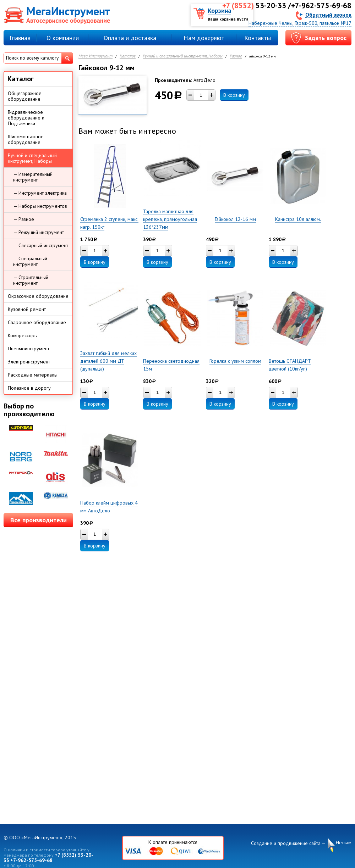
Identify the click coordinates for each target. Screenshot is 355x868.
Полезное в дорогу (29, 388)
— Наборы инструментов (40, 206)
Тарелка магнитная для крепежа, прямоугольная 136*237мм (170, 219)
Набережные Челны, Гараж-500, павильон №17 (300, 23)
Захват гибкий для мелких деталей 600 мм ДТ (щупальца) (108, 361)
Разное (236, 56)
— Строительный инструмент (31, 280)
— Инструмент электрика (40, 193)
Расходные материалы (33, 375)
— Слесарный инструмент (41, 245)
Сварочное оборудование (37, 322)
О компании (63, 38)
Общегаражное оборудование (25, 96)
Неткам (344, 843)
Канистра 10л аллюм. (298, 219)
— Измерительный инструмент (33, 177)
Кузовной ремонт (27, 309)
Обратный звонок (328, 14)
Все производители (39, 520)
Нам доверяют (204, 38)
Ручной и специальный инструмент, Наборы (183, 56)
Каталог (128, 56)
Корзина (219, 10)
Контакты (258, 38)
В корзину (234, 95)
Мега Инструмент (95, 56)
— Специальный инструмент (30, 261)
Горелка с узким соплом (235, 361)
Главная (20, 38)
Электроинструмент (29, 362)
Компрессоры (23, 335)
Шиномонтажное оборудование (26, 139)
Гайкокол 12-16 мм (235, 219)
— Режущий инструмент (39, 232)
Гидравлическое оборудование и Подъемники (26, 118)
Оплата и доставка (130, 38)
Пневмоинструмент (29, 349)
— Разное (24, 219)
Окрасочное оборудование (38, 296)
